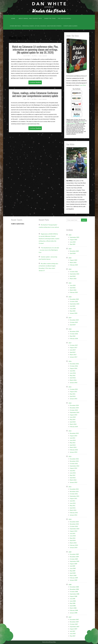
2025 (70, 235)
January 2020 (74, 313)
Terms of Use (45, 642)
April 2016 (73, 378)
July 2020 (73, 306)
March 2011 (73, 510)
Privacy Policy (53, 642)
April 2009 (73, 573)
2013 (70, 431)
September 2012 (75, 466)
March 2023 (73, 262)
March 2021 (73, 290)
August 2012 (74, 468)
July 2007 (73, 631)
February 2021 (74, 292)
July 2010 (73, 533)
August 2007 (74, 629)
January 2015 (74, 399)
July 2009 (73, 566)
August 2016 (74, 368)
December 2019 (74, 320)
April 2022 (73, 276)
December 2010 (74, 522)
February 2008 (74, 610)
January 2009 (74, 580)
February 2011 (74, 513)
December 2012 (74, 459)
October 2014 (74, 410)
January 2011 (74, 515)
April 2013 (73, 445)
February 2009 (74, 578)
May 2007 (73, 636)
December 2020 (74, 299)
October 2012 (74, 464)
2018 (70, 329)
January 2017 (74, 357)
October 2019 (74, 322)
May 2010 (73, 538)
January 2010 (74, 547)
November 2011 (74, 491)
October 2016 (74, 366)
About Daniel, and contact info (30, 18)
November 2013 (74, 433)
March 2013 (73, 447)
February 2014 (74, 427)
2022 (70, 269)
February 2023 (74, 265)
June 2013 (73, 440)
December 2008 (74, 587)
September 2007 (75, 627)
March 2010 (73, 543)
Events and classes (71, 26)
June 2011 (73, 503)
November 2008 (74, 589)
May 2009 (73, 571)
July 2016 (73, 371)
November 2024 (74, 251)
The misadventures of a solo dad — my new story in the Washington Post (49, 250)
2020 (70, 297)
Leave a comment (43, 56)
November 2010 (74, 524)
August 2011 (74, 498)
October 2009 (74, 559)
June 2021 (73, 285)
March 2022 (73, 279)
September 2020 (75, 304)
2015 (70, 387)
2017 (70, 343)
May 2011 (73, 506)
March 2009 (73, 575)
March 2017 (73, 355)
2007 (70, 617)
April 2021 (73, 288)
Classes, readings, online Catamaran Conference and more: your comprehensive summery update (35, 94)
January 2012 (74, 482)
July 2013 (73, 438)
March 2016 (73, 380)
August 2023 (74, 260)
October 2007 (74, 624)
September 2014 (75, 412)
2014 (70, 403)
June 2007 (73, 634)
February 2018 (74, 338)
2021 (70, 283)
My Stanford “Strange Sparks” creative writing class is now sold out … (49, 227)
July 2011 (73, 501)
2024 (70, 249)
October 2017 (74, 345)
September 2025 (75, 237)
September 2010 (75, 529)
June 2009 (73, 568)
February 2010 (74, 545)
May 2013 (73, 443)
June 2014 (73, 417)
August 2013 (74, 436)
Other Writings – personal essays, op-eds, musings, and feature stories (36, 26)
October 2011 (74, 494)
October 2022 (74, 272)
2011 (70, 487)
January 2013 (74, 452)
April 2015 (73, 396)
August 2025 (74, 240)
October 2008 (74, 592)
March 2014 (73, 424)
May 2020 (73, 311)
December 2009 (74, 554)
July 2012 (73, 471)
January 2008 (74, 613)
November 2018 (74, 331)
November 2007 (74, 622)
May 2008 (73, 603)
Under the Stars (50, 18)
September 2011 (75, 496)
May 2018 (73, 336)
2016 (70, 361)
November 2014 (74, 408)
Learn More (83, 85)
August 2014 (74, 415)
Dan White (34, 56)
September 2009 (75, 561)
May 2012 (73, 475)
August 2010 (74, 531)
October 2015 (74, 389)
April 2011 (73, 508)
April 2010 (73, 540)
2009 (70, 552)
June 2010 (73, 536)
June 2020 (73, 309)
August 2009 (74, 564)
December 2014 (74, 405)
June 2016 (73, 373)
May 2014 (73, 419)
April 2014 (73, 422)
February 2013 (74, 450)
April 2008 (73, 606)
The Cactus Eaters (64, 18)
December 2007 (74, 619)
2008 (70, 585)
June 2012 (73, 473)
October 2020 (74, 301)
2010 (70, 519)
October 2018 (74, 334)
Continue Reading (35, 82)
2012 (70, 456)
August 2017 (74, 348)
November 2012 (74, 461)
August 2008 (74, 596)
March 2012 (73, 480)
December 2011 (74, 489)
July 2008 (73, 599)
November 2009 (74, 557)
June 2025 (73, 242)
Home (13, 18)
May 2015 (73, 394)
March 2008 (73, 608)
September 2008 (75, 594)
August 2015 (74, 392)
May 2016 (73, 375)
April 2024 (73, 253)
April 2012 (73, 478)
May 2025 (73, 244)
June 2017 (73, 350)
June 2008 (73, 601)
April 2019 (73, 325)
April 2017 (73, 352)
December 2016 (74, 364)
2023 (70, 258)
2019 (70, 318)
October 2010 (74, 526)
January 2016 (74, 383)
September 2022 (75, 274)
